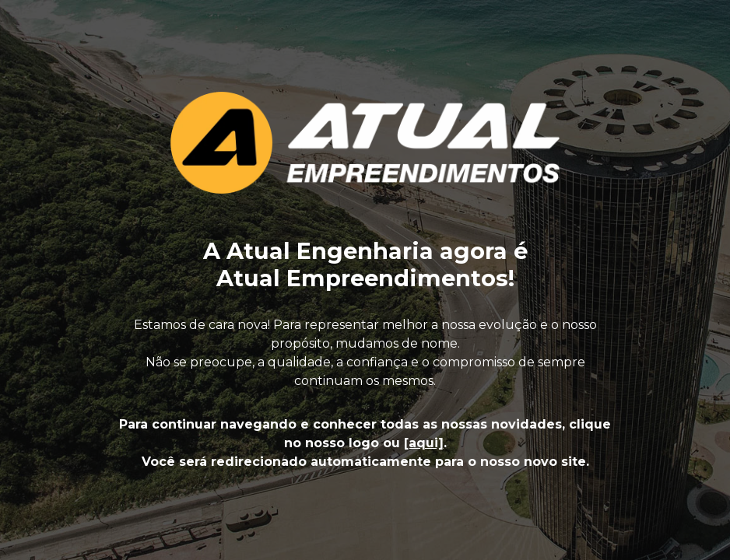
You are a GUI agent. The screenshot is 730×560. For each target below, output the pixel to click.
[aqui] (424, 443)
